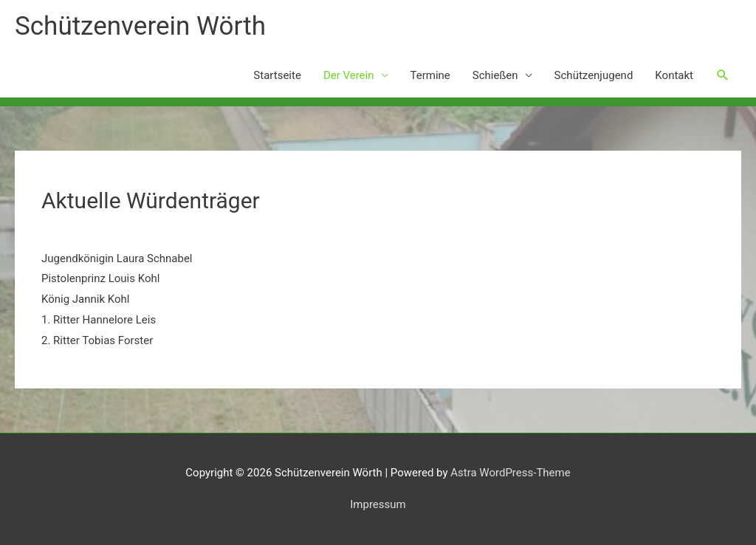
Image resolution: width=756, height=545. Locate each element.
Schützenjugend (594, 75)
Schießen (495, 75)
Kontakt (674, 75)
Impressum (378, 504)
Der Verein (349, 75)
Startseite (277, 75)
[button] (723, 75)
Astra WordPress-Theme (510, 473)
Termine (430, 75)
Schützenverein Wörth (140, 26)
